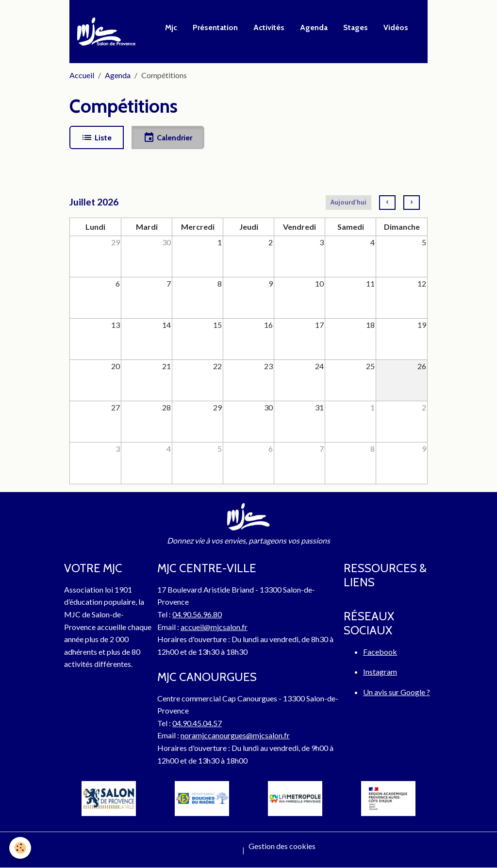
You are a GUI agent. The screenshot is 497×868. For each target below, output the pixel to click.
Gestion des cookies (282, 846)
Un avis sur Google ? (397, 692)
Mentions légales (210, 850)
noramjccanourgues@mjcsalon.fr (235, 735)
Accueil (82, 75)
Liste (96, 137)
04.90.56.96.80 (197, 614)
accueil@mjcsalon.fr (214, 627)
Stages (356, 27)
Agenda (314, 27)
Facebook (380, 652)
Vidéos (396, 27)
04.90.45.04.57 (197, 723)
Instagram (380, 672)
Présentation (215, 27)
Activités (269, 27)
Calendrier (168, 137)
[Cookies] (21, 848)
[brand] (108, 32)
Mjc (171, 27)
